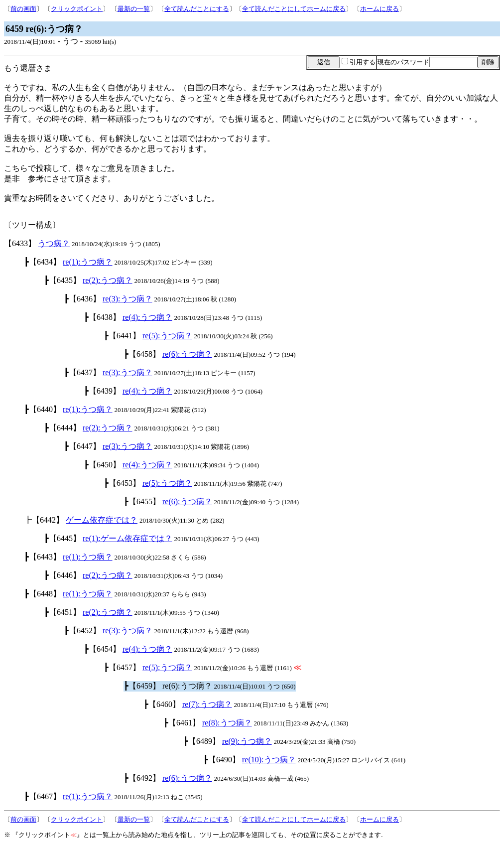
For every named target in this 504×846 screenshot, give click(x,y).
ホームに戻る (379, 9)
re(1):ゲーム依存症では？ (127, 538)
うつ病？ (54, 243)
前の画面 (23, 9)
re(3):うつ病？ (127, 299)
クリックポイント (77, 9)
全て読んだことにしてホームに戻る (294, 9)
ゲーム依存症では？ (102, 520)
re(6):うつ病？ (187, 354)
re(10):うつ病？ (269, 760)
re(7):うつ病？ (207, 704)
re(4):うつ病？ (147, 317)
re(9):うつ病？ (247, 741)
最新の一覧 (134, 9)
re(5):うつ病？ (167, 336)
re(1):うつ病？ (88, 262)
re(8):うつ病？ (227, 723)
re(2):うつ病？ (108, 280)
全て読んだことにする (197, 9)
